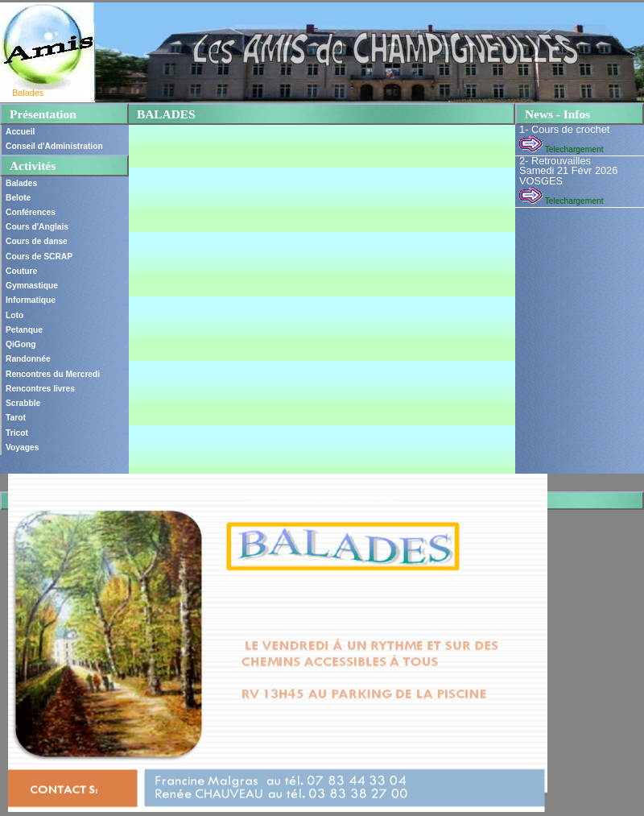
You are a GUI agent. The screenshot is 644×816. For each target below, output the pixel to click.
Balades (21, 183)
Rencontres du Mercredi (53, 374)
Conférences (31, 212)
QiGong (21, 344)
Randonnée (28, 359)
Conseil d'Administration (54, 146)
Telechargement (561, 149)
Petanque (24, 330)
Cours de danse (37, 241)
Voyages (22, 447)
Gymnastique (32, 286)
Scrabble (23, 403)
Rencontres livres (40, 389)
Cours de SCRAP (39, 257)
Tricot (17, 433)
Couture (21, 271)
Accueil (20, 132)
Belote (18, 198)
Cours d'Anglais (37, 227)
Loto (14, 315)
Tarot (16, 418)
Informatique (31, 300)
